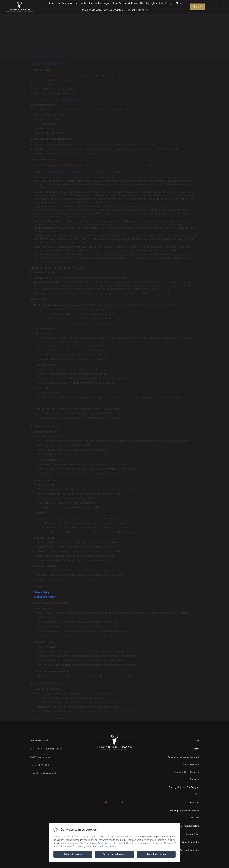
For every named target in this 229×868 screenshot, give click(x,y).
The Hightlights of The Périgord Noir (184, 791)
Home (51, 3)
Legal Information (191, 842)
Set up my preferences (114, 854)
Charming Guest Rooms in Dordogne (187, 776)
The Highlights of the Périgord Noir (160, 3)
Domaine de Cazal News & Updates (102, 10)
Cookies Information (45, 597)
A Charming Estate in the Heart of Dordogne (84, 3)
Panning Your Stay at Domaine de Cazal (185, 814)
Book (197, 7)
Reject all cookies (73, 854)
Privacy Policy (41, 592)
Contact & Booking (137, 10)
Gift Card (195, 803)
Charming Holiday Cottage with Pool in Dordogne (184, 761)
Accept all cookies (156, 854)
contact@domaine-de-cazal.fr (44, 773)
